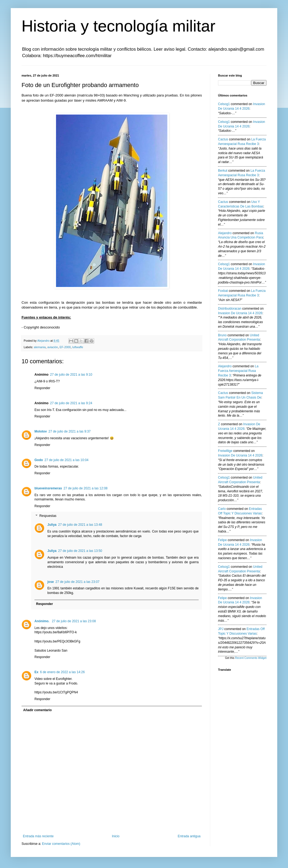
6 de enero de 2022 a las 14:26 (62, 672)
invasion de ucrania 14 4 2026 (240, 313)
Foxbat (223, 291)
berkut (223, 171)
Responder (42, 388)
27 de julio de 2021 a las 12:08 (85, 488)
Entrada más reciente (38, 836)
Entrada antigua (189, 836)
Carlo (222, 509)
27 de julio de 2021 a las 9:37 (70, 431)
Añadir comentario (37, 710)
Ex (36, 672)
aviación (53, 347)
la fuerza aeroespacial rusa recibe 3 (238, 371)
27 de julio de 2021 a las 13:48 (80, 525)
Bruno (222, 335)
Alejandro (225, 233)
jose (51, 582)
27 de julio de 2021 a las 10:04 (66, 460)
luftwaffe (78, 347)
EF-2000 (65, 347)
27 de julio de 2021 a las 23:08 (74, 621)
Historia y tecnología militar (118, 26)
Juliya (52, 525)
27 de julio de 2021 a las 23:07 (77, 582)
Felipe (222, 540)
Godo (39, 460)
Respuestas (48, 516)
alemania (40, 347)
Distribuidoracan (230, 309)
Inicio (116, 836)
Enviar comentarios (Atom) (61, 844)
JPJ (221, 629)
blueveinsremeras (48, 488)
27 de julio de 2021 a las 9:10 (71, 375)
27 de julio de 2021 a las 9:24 (71, 403)
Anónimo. (42, 621)
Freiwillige (225, 451)
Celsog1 (224, 104)
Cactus (223, 139)
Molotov (41, 431)
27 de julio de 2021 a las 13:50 (80, 551)
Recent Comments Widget (251, 658)
